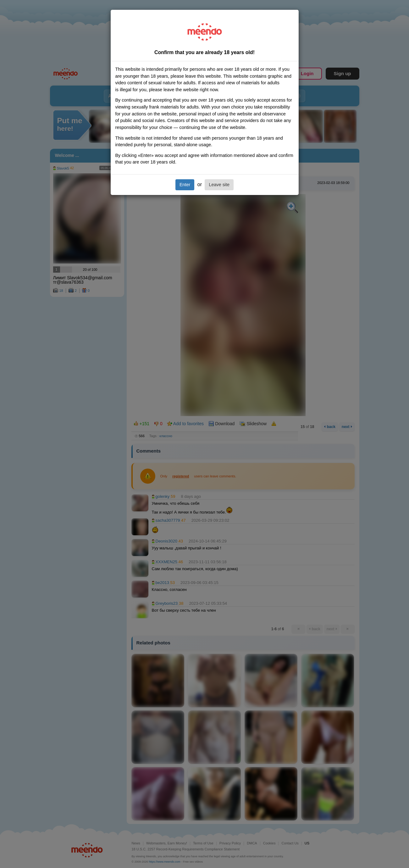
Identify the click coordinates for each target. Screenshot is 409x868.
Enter (185, 185)
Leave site (219, 185)
